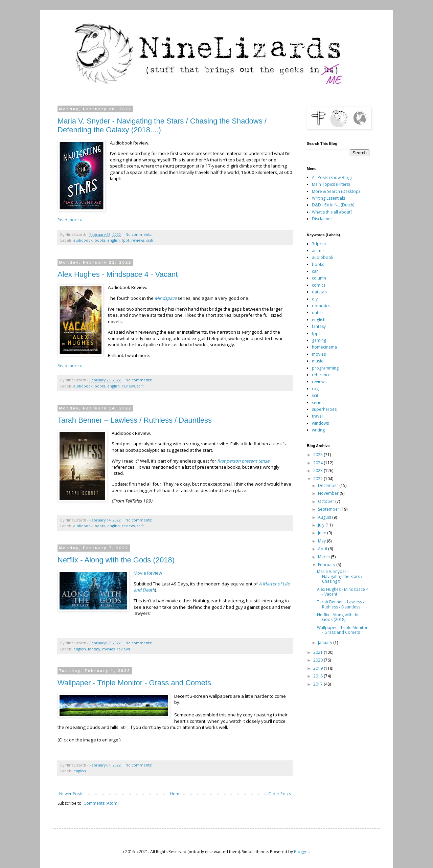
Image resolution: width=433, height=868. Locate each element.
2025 (318, 455)
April (323, 549)
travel (317, 416)
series (318, 403)
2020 (318, 660)
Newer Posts (71, 794)
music (317, 361)
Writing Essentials (328, 198)
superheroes (324, 409)
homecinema (324, 347)
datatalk (320, 292)
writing (318, 430)
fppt (126, 240)
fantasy (94, 649)
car (315, 271)
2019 (318, 668)
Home (176, 794)
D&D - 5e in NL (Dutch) (333, 205)
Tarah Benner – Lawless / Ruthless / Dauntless (135, 420)
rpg (315, 389)
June (323, 533)
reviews (138, 240)
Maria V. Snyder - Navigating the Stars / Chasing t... (340, 576)
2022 (318, 479)
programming (325, 368)
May (322, 541)
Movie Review (148, 573)
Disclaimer (322, 219)
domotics (321, 306)
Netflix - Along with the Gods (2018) (116, 560)
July (322, 525)
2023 (318, 471)
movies (108, 649)
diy (315, 299)
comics (319, 285)
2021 (318, 652)
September (329, 509)
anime (318, 251)
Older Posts (280, 794)
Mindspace (166, 298)
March (324, 557)
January (326, 642)
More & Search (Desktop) (336, 191)
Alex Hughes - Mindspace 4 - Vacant (118, 274)
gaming (319, 340)
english (113, 240)
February (327, 565)
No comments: (139, 234)
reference (321, 375)
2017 (318, 684)
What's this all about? (332, 212)
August (325, 517)
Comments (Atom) (101, 803)
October (327, 501)
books (100, 240)
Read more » (70, 220)
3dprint (319, 244)
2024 (318, 463)
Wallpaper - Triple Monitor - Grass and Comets (134, 683)
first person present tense (243, 461)
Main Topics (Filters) (331, 184)
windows (320, 423)
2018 (318, 676)
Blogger (302, 852)
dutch (317, 313)
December (329, 485)
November (329, 493)
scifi (150, 240)
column (319, 278)
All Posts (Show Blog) (332, 177)
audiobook (83, 240)
